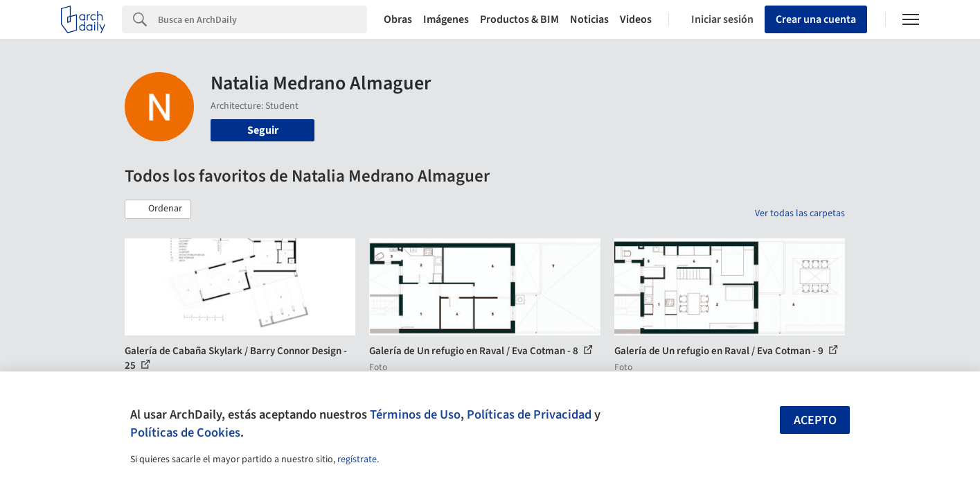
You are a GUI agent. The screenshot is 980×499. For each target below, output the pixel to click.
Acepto (815, 420)
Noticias (589, 19)
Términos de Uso (415, 414)
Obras (398, 19)
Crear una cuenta (816, 19)
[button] (158, 209)
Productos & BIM (519, 19)
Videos (636, 19)
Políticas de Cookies (185, 432)
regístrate (357, 459)
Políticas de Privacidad (529, 414)
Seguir (263, 130)
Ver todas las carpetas (800, 213)
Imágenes (446, 19)
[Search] (262, 19)
